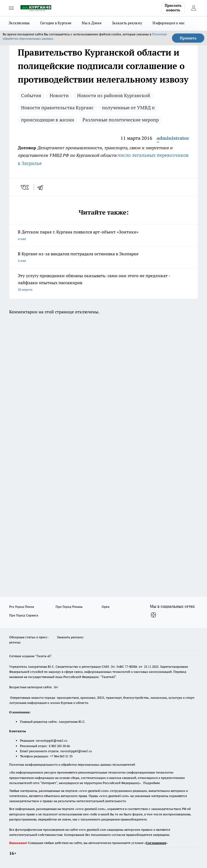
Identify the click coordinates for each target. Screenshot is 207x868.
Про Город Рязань (69, 607)
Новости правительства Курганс (57, 108)
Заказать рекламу (127, 23)
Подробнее (151, 783)
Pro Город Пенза (22, 607)
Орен (106, 607)
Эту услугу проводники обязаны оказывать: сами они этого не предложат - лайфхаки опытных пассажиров (103, 283)
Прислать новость (173, 8)
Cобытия (31, 95)
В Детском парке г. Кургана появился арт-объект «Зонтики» (103, 236)
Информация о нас (169, 23)
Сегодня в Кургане (56, 23)
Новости (59, 95)
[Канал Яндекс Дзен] (153, 615)
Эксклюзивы (19, 23)
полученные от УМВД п (128, 108)
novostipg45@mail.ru (52, 740)
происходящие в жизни (48, 120)
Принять (188, 38)
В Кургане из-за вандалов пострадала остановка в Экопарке (103, 258)
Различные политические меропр (121, 120)
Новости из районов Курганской (114, 95)
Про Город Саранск (24, 615)
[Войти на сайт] (194, 8)
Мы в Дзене (92, 23)
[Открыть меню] (11, 8)
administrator (173, 138)
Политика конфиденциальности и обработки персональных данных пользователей (72, 764)
